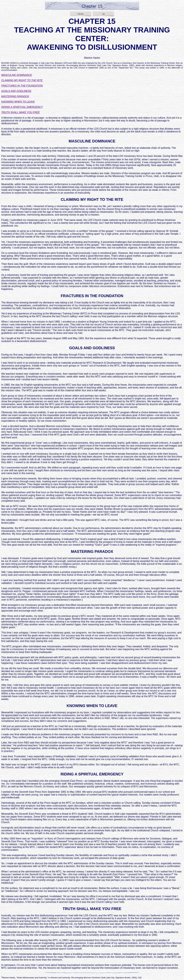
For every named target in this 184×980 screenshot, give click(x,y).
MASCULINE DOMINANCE (17, 75)
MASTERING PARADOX (15, 96)
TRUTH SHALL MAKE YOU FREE (21, 112)
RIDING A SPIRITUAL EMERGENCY (22, 107)
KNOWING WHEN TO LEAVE (18, 102)
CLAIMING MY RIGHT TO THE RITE (22, 80)
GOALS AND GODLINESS (16, 91)
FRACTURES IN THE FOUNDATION (22, 86)
